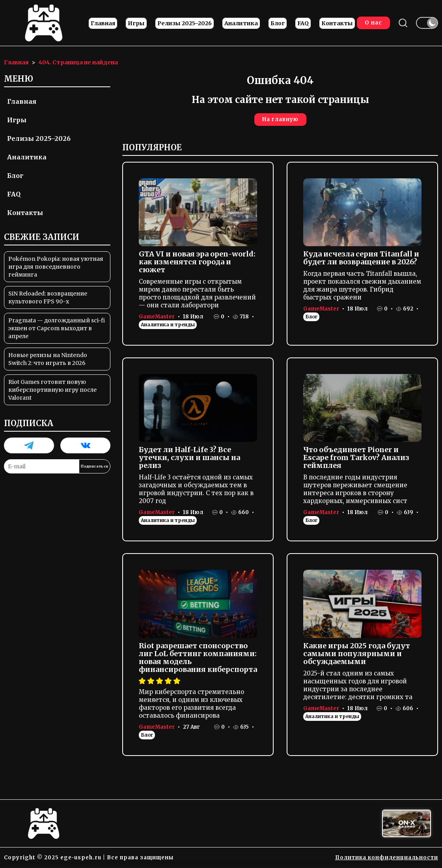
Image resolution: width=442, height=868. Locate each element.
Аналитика (241, 23)
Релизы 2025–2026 (185, 23)
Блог (278, 23)
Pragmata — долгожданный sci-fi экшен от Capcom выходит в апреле (57, 328)
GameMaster (157, 317)
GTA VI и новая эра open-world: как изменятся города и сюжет (197, 262)
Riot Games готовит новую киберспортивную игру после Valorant (52, 390)
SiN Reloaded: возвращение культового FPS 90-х (48, 297)
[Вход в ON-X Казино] (407, 824)
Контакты (337, 23)
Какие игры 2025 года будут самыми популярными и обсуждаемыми (357, 654)
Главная (103, 23)
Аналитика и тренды (168, 325)
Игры (136, 23)
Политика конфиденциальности (387, 858)
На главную (280, 119)
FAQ (303, 23)
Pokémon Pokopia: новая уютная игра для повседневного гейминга (56, 267)
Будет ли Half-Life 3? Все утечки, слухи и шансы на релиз (189, 457)
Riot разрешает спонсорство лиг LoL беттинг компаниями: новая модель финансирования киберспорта (198, 658)
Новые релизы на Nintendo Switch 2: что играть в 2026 (48, 359)
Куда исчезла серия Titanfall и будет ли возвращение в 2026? (361, 258)
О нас (373, 23)
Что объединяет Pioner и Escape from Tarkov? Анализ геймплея (356, 457)
